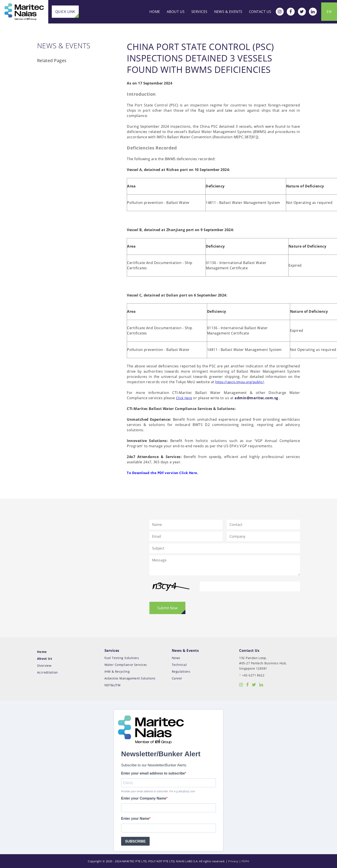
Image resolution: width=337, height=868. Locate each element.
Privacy (233, 855)
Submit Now (167, 602)
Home (155, 11)
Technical (179, 659)
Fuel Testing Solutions (122, 652)
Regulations (181, 665)
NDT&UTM (112, 679)
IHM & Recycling (117, 665)
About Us (176, 11)
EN (329, 11)
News (176, 652)
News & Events (228, 11)
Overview (44, 659)
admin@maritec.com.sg (233, 394)
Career (177, 672)
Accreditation (48, 666)
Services (199, 11)
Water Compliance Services (126, 659)
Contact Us (260, 11)
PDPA (245, 855)
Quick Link (65, 12)
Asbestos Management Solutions (130, 672)
